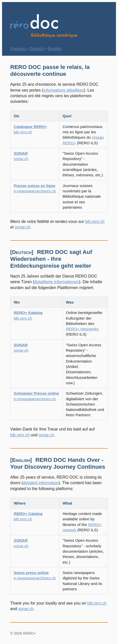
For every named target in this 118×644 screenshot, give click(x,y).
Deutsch (37, 49)
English (55, 49)
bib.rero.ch (95, 221)
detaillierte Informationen (57, 282)
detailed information (41, 483)
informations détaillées (63, 90)
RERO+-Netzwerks (82, 329)
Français (18, 49)
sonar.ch (22, 227)
